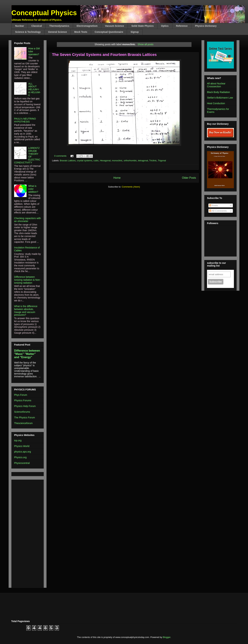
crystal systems (85, 161)
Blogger (167, 637)
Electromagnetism (87, 26)
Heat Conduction (216, 103)
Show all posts (146, 44)
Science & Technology (28, 32)
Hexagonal (105, 161)
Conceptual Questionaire (109, 32)
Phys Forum (21, 395)
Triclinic (153, 161)
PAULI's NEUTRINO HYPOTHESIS (25, 120)
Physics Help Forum (25, 406)
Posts (213, 205)
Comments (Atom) (131, 187)
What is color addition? (33, 189)
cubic (96, 161)
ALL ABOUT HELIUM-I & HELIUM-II (35, 89)
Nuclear (20, 26)
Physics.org (20, 457)
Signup (135, 32)
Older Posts (189, 178)
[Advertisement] (24, 533)
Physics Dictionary (206, 26)
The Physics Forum (25, 417)
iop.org (18, 440)
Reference (182, 26)
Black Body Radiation (218, 92)
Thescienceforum (23, 423)
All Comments (218, 211)
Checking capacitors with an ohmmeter (27, 220)
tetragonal (143, 161)
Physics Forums (23, 400)
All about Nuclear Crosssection (216, 85)
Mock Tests (81, 32)
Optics (165, 26)
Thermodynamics (59, 26)
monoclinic (117, 161)
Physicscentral (22, 463)
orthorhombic (130, 161)
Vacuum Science (114, 26)
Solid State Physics (143, 26)
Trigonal (162, 161)
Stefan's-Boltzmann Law (220, 98)
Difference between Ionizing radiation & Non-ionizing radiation (27, 280)
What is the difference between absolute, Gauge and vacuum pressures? (26, 311)
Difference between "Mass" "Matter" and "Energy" (27, 354)
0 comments (60, 156)
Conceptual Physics (44, 13)
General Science (57, 32)
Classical (37, 26)
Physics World (22, 446)
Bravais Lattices (68, 161)
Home (117, 178)
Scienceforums (22, 412)
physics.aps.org (22, 452)
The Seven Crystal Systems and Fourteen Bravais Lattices (104, 55)
